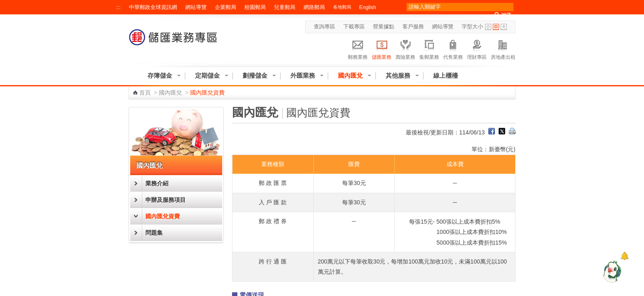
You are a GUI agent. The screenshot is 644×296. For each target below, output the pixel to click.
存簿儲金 (160, 75)
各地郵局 (342, 7)
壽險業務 (405, 49)
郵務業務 (358, 49)
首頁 (145, 92)
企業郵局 (225, 7)
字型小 (488, 27)
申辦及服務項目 (166, 200)
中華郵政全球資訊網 (153, 7)
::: (118, 7)
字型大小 (472, 27)
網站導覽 (196, 7)
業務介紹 (157, 183)
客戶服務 (413, 27)
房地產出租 (503, 49)
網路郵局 (314, 7)
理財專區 (477, 49)
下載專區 (354, 27)
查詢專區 (324, 27)
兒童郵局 (285, 7)
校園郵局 (255, 7)
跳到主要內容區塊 (4, 4)
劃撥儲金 (255, 75)
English (368, 7)
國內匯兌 (350, 75)
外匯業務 (303, 75)
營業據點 (384, 27)
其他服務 (398, 75)
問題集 (154, 233)
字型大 (504, 27)
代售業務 (453, 49)
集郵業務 (429, 49)
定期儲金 (207, 75)
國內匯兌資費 (163, 216)
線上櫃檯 (446, 75)
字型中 (496, 27)
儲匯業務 (382, 49)
